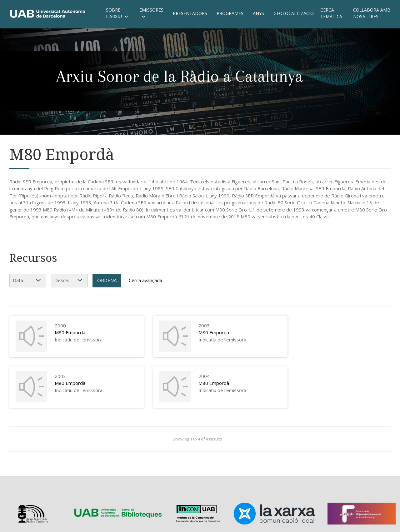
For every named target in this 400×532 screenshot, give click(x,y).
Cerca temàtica (331, 13)
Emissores (151, 13)
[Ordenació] (69, 281)
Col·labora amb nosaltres (372, 13)
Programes (230, 13)
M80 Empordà (70, 332)
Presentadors (190, 13)
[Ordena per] (28, 281)
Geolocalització (292, 13)
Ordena (107, 280)
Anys (258, 13)
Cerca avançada (145, 280)
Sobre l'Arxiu (117, 13)
